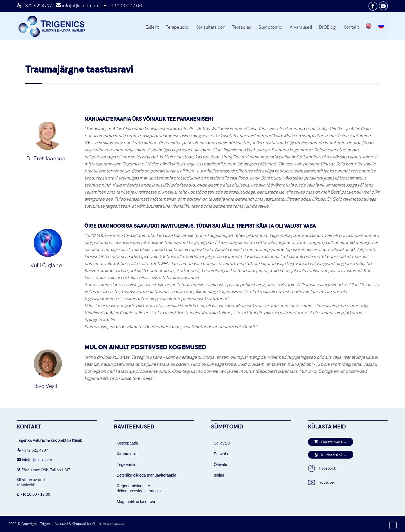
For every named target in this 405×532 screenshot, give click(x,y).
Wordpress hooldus (114, 524)
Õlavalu (220, 464)
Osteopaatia (127, 443)
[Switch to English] (369, 27)
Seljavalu (222, 443)
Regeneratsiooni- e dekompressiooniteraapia (139, 488)
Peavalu (221, 454)
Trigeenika (126, 464)
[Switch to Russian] (381, 27)
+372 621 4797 (34, 6)
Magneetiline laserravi (136, 502)
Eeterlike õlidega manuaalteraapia (147, 475)
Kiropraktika (127, 454)
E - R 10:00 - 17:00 (123, 6)
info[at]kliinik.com (78, 6)
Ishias (219, 475)
